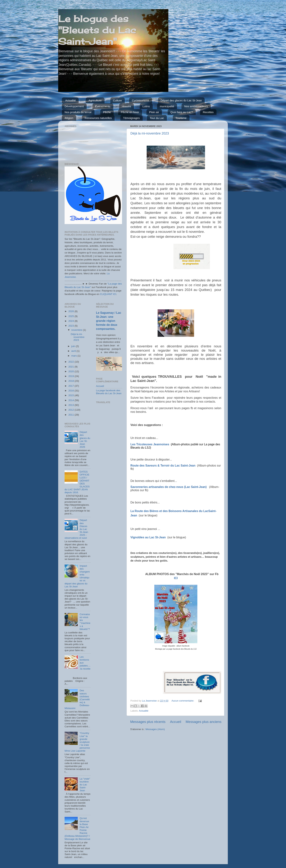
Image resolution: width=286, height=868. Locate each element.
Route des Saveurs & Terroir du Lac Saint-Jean (163, 466)
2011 (71, 415)
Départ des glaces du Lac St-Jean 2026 (85, 439)
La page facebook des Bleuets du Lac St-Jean (109, 392)
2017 (71, 386)
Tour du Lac (157, 118)
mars (74, 356)
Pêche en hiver (130, 112)
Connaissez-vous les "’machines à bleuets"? (85, 622)
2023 (71, 326)
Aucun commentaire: (183, 701)
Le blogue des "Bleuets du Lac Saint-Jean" (97, 30)
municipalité (167, 106)
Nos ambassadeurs (196, 106)
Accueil (176, 722)
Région (69, 118)
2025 (71, 316)
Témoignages (131, 118)
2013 (71, 405)
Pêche (107, 112)
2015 (71, 395)
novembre (77, 330)
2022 (71, 362)
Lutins (146, 106)
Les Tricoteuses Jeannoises (150, 444)
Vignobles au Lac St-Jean (148, 537)
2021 (71, 367)
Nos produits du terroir (78, 112)
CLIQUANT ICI (108, 294)
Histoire (126, 106)
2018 (71, 381)
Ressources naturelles (98, 118)
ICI (176, 578)
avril (74, 351)
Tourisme (181, 118)
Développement (74, 106)
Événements (103, 106)
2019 (71, 376)
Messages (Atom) (155, 729)
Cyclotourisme (141, 100)
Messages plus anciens (204, 722)
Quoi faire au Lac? (182, 112)
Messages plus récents (148, 722)
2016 (71, 391)
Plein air (154, 112)
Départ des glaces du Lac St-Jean (181, 100)
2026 (71, 311)
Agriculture (95, 100)
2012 (71, 410)
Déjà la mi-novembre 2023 (150, 133)
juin (74, 346)
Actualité (71, 100)
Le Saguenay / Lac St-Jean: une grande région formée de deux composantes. (109, 321)
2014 (71, 400)
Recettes (208, 112)
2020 (71, 371)
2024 (71, 321)
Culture (117, 100)
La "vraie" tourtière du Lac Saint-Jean (85, 785)
